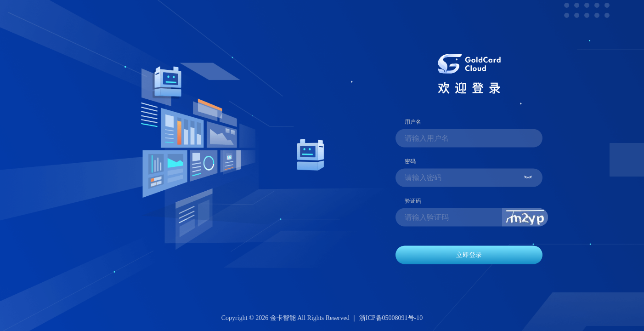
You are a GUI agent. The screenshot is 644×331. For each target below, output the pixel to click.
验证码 (413, 200)
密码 (410, 161)
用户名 (413, 121)
